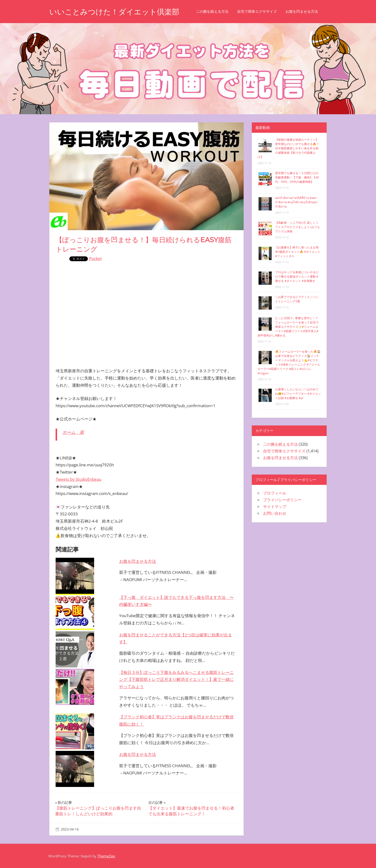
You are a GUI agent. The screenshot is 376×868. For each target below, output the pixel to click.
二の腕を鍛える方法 (216, 11)
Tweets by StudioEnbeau (78, 479)
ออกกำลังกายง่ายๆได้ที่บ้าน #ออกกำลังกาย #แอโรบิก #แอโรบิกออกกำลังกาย (296, 202)
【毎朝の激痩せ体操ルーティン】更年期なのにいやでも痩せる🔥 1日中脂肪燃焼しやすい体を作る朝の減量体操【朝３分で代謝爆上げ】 (288, 148)
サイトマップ (275, 507)
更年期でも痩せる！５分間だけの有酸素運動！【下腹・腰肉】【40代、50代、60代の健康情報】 (297, 177)
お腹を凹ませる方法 (306, 11)
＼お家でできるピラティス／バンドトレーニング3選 (297, 299)
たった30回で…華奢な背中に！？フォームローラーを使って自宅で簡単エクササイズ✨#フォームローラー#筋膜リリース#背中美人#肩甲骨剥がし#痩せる (288, 327)
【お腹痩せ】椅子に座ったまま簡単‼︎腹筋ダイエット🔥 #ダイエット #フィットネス (298, 252)
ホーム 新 (73, 432)
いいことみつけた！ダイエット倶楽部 (116, 12)
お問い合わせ (275, 513)
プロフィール (275, 493)
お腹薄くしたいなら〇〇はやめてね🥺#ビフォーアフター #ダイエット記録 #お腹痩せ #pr (298, 394)
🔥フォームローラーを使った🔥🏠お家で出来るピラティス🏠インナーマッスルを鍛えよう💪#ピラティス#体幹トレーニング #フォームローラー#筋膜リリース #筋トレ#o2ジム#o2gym (289, 362)
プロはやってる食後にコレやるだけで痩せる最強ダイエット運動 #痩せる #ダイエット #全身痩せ (297, 276)
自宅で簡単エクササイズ (261, 11)
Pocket (95, 258)
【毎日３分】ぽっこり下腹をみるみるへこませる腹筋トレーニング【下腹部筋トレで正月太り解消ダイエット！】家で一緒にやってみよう (176, 680)
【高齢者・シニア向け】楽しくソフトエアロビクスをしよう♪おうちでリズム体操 (298, 227)
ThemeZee (106, 856)
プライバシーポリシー (282, 500)
